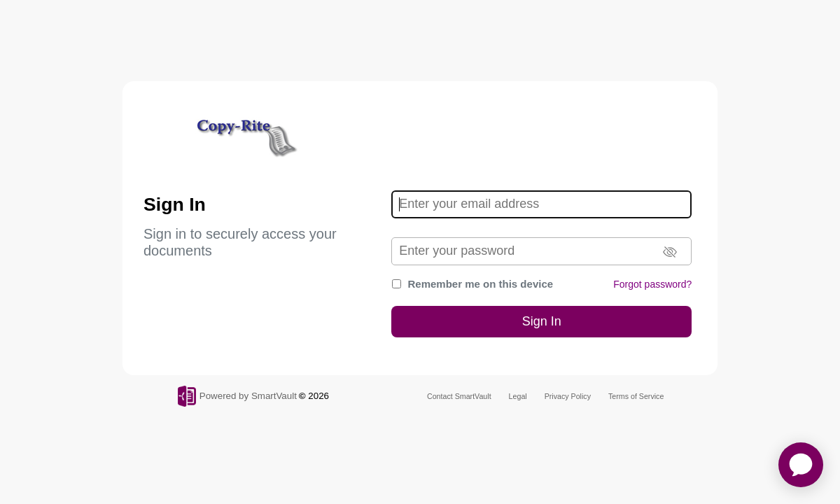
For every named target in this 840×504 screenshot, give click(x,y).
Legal (518, 396)
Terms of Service (636, 396)
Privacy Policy (568, 396)
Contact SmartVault (459, 396)
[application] (801, 465)
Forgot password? (652, 284)
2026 (318, 396)
